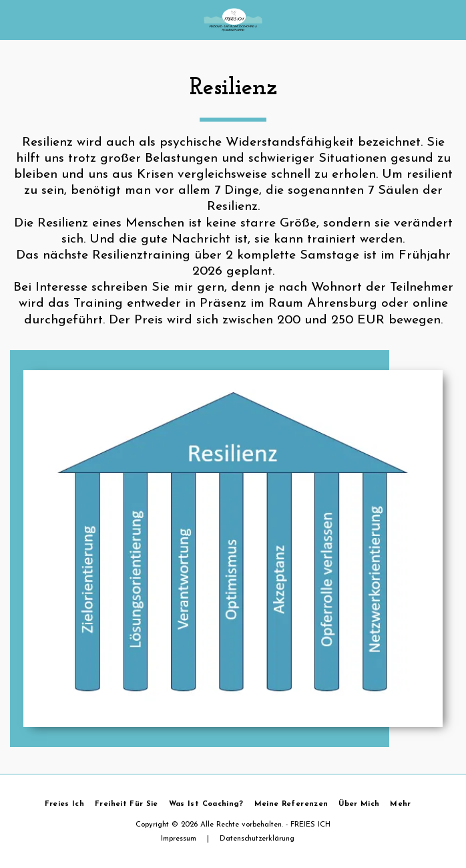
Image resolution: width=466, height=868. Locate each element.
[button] (15, 19)
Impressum (179, 839)
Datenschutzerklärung (257, 839)
